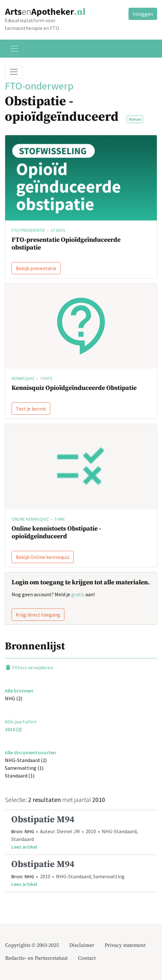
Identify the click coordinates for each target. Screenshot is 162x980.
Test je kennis (31, 409)
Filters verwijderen (29, 667)
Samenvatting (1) (24, 768)
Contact (87, 958)
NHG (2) (14, 698)
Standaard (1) (20, 776)
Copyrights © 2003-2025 (32, 945)
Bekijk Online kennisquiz (43, 557)
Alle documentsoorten (30, 752)
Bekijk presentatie (36, 268)
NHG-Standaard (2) (26, 760)
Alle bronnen (19, 691)
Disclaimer (82, 945)
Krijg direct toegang (38, 615)
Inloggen (143, 14)
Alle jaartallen (21, 721)
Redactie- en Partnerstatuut (36, 958)
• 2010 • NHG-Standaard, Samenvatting (81, 873)
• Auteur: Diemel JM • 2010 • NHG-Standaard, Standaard (81, 832)
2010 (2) (13, 729)
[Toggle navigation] (14, 49)
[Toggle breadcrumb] (14, 72)
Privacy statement (125, 945)
